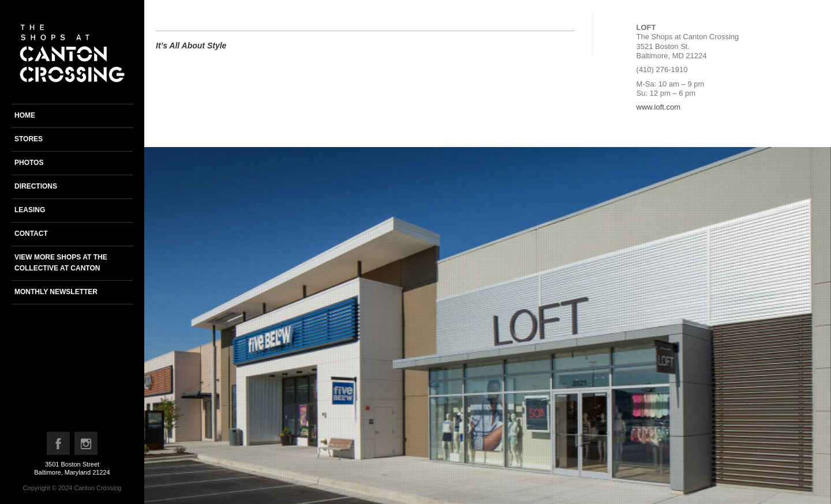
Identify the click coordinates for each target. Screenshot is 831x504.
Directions (36, 186)
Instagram (87, 446)
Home (25, 115)
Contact (31, 234)
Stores (29, 139)
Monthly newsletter (56, 292)
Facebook (59, 446)
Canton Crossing (98, 488)
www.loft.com (659, 107)
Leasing (30, 210)
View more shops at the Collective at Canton (61, 263)
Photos (29, 163)
